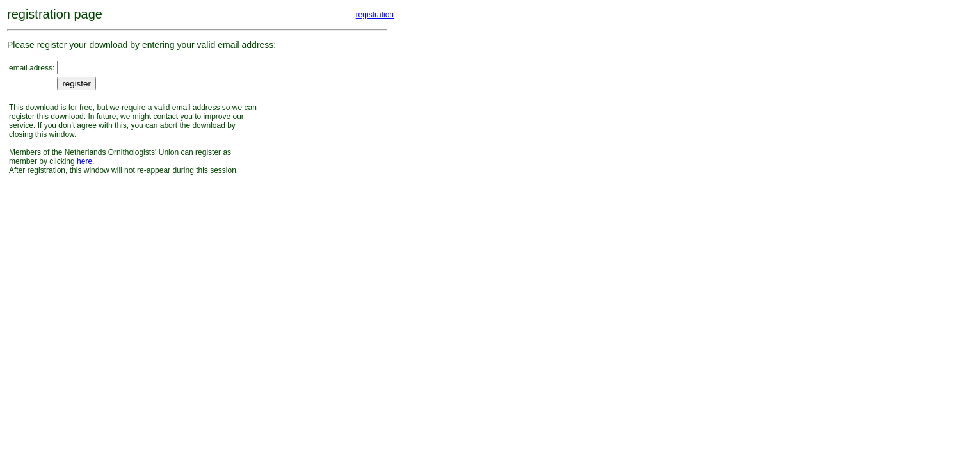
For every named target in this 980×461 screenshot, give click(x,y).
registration (375, 15)
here (84, 161)
